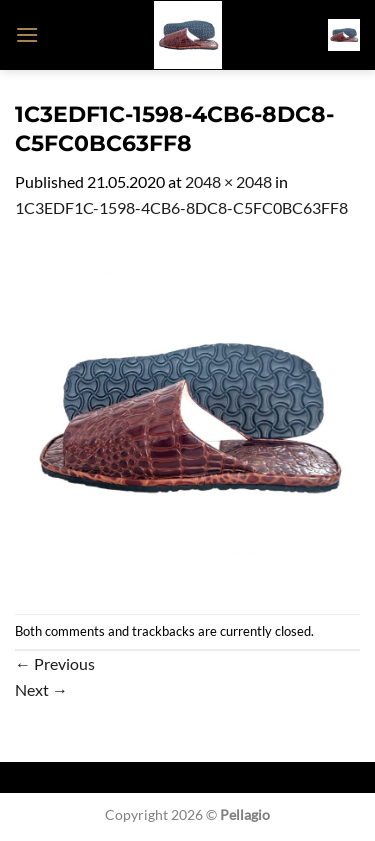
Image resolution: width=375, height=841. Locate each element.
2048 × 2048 (228, 181)
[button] (27, 34)
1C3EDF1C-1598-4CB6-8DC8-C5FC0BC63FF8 (181, 207)
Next (41, 689)
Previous (55, 663)
